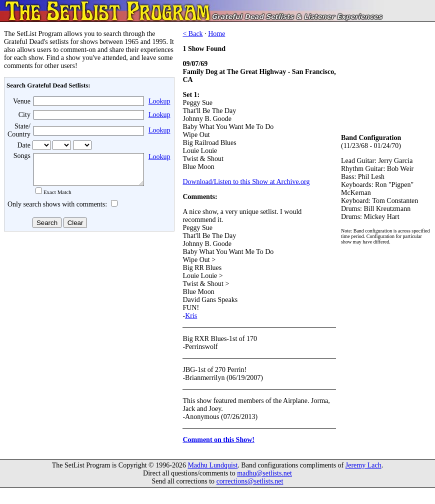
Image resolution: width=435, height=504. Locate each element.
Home (216, 34)
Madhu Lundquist (212, 465)
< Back (192, 34)
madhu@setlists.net (264, 473)
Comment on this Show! (218, 440)
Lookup (159, 101)
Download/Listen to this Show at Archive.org (246, 182)
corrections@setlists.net (250, 481)
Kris (191, 316)
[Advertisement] (88, 314)
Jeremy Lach (363, 465)
